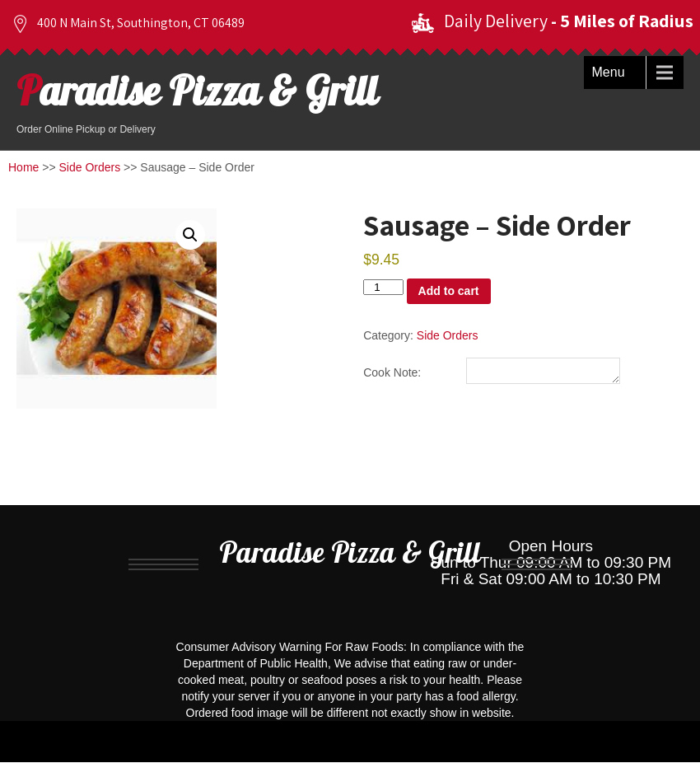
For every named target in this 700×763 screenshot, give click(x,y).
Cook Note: (392, 375)
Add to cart (449, 291)
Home (23, 167)
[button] (190, 235)
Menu (609, 72)
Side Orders (90, 167)
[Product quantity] (383, 287)
